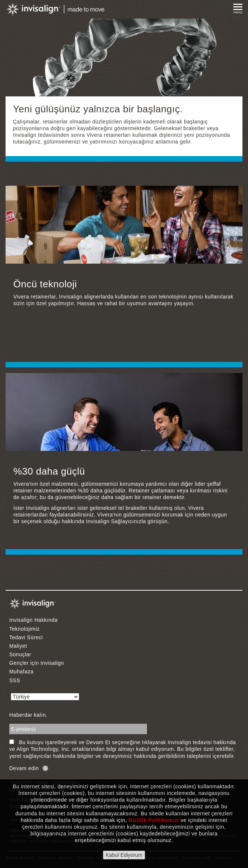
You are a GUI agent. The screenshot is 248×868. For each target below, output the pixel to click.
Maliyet (18, 646)
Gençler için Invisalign (37, 663)
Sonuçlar (20, 654)
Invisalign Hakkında (33, 620)
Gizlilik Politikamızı (154, 820)
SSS (15, 680)
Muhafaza (21, 671)
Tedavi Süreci (26, 637)
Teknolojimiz (24, 629)
